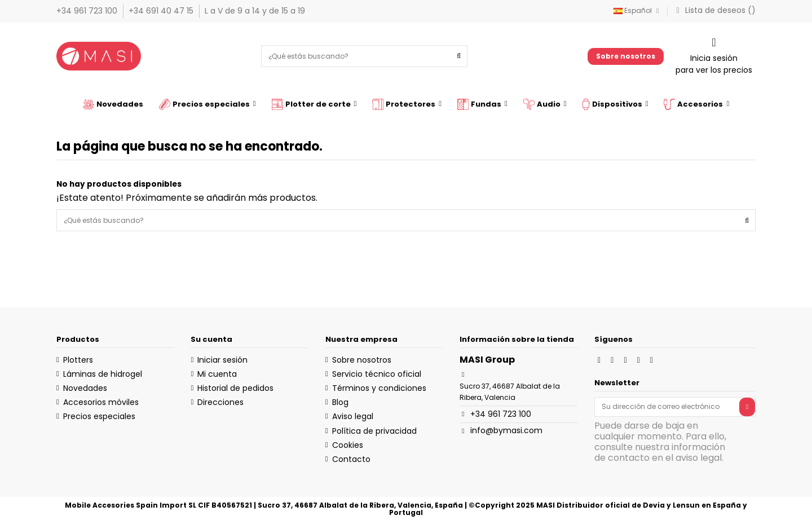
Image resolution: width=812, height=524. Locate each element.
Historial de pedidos (235, 388)
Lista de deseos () (714, 10)
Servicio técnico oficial (377, 374)
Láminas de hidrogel (103, 374)
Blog (340, 402)
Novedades (85, 388)
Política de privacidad (374, 431)
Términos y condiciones (379, 388)
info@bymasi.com (506, 430)
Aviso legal (353, 416)
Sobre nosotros (626, 56)
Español (638, 10)
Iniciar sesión (222, 360)
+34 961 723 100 (88, 11)
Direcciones (220, 402)
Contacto (351, 459)
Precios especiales (99, 416)
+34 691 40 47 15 (162, 11)
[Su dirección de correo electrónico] (667, 407)
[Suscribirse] (747, 407)
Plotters (78, 360)
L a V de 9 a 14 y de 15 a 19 (255, 11)
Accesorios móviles (101, 402)
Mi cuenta (217, 374)
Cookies (348, 445)
